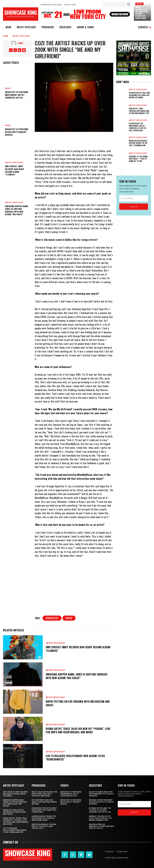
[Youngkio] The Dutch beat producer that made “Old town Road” (44, 810)
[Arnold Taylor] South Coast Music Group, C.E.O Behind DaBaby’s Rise (100, 818)
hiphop (69, 618)
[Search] (129, 5)
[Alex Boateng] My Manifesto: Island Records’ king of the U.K (102, 826)
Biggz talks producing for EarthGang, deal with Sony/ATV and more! (45, 794)
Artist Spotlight (22, 36)
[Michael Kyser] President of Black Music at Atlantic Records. (101, 802)
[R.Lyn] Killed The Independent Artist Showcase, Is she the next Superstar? (138, 127)
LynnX (20, 43)
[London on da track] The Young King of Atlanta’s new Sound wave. (44, 818)
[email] (134, 198)
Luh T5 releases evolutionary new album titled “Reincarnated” (75, 758)
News (8, 88)
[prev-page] (118, 170)
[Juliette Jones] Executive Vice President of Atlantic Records (101, 794)
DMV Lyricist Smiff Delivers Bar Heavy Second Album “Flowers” (14, 170)
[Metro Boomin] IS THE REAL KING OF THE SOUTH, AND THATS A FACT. (44, 826)
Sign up (134, 207)
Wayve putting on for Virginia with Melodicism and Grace (78, 703)
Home (6, 36)
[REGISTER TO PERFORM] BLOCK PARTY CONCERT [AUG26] (17, 132)
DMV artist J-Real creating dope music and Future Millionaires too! (139, 111)
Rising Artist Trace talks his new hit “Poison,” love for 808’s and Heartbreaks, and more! (78, 730)
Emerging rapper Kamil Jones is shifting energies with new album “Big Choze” (17, 210)
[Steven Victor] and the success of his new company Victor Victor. (100, 810)
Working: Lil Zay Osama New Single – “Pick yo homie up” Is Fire (138, 159)
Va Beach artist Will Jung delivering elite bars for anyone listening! (139, 95)
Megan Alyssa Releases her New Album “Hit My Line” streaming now (138, 143)
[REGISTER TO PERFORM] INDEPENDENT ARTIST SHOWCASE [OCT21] (17, 95)
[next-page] (123, 170)
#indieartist (52, 618)
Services (139, 4)
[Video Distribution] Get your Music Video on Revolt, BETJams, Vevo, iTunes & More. (142, 13)
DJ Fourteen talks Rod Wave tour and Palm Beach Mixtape (44, 802)
